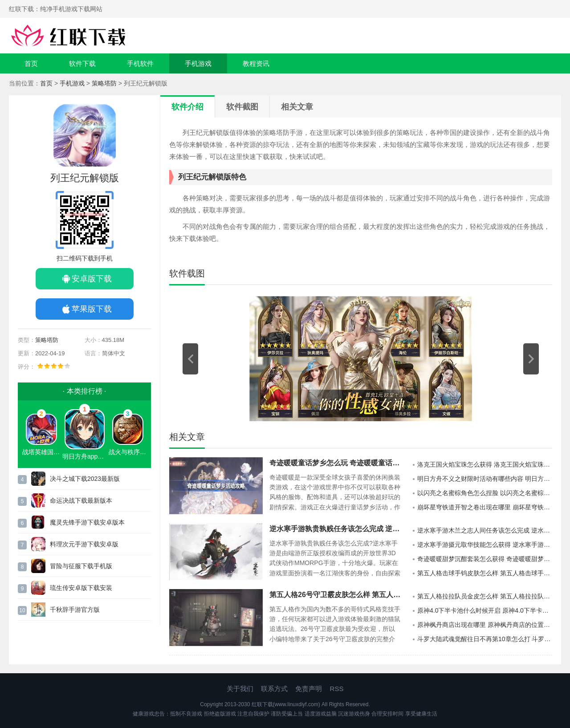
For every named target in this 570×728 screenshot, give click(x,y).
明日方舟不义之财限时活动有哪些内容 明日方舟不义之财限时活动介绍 (485, 479)
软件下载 (82, 63)
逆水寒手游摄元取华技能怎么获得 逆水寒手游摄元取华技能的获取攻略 (485, 545)
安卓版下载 (92, 279)
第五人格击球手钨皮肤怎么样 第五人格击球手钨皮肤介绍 (485, 573)
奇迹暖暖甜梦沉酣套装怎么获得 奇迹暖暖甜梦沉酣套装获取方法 (485, 559)
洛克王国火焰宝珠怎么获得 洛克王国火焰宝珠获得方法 (485, 464)
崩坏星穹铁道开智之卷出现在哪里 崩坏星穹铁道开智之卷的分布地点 (485, 507)
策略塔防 (104, 83)
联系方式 (274, 689)
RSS (337, 689)
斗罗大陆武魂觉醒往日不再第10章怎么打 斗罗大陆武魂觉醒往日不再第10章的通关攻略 (485, 639)
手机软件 (140, 63)
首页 (31, 63)
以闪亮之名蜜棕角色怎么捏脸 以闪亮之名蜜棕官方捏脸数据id (485, 493)
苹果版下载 (92, 309)
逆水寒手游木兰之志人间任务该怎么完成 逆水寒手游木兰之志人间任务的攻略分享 (485, 530)
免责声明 (309, 689)
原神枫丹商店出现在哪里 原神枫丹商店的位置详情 (485, 625)
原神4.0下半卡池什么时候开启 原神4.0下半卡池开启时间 (485, 610)
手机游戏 (198, 63)
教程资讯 (256, 63)
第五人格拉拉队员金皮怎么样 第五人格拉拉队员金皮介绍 (485, 596)
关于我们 (240, 689)
